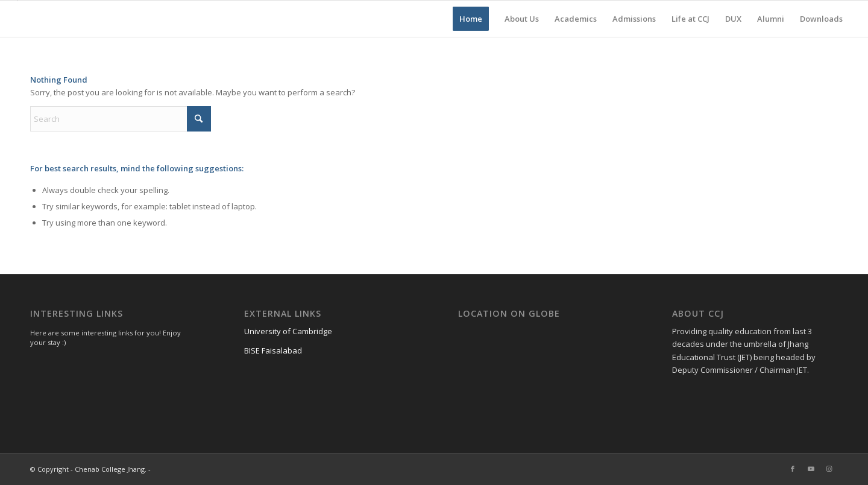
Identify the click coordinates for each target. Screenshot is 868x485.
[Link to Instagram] (829, 469)
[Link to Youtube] (811, 469)
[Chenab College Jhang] (18, 19)
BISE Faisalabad (273, 350)
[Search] (121, 119)
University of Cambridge (288, 331)
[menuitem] (471, 19)
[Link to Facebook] (793, 469)
